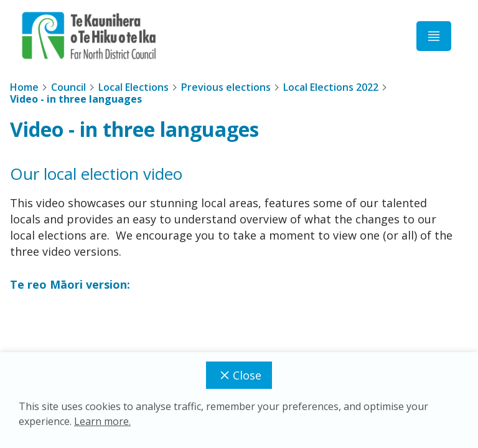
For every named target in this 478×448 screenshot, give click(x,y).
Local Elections (134, 87)
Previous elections (226, 87)
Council (68, 87)
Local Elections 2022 (331, 87)
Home (24, 87)
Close (239, 375)
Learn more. (102, 421)
